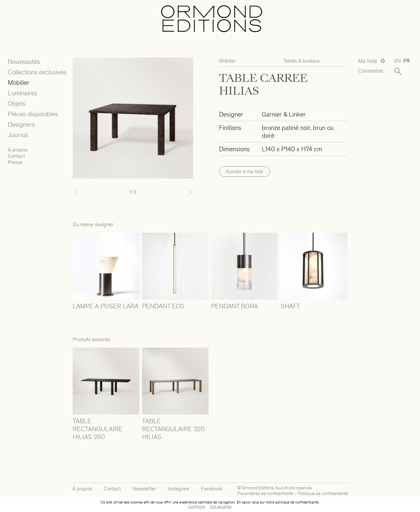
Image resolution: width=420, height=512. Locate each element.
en (397, 61)
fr (406, 61)
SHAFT (290, 306)
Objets (17, 103)
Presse (15, 162)
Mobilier (19, 82)
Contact (16, 156)
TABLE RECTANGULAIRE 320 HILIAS (173, 429)
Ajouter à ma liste (245, 171)
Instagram (178, 489)
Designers (21, 124)
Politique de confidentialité (323, 494)
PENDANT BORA (235, 306)
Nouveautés (24, 62)
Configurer (197, 506)
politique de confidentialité (297, 502)
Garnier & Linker (284, 114)
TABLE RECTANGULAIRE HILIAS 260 (98, 429)
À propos (18, 150)
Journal (18, 135)
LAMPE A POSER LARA (106, 306)
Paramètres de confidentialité (265, 494)
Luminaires (23, 93)
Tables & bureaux (301, 61)
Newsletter (144, 489)
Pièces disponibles (33, 114)
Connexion (371, 71)
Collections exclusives (37, 72)
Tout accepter (221, 506)
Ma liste (371, 61)
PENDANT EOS (163, 306)
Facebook (212, 489)
